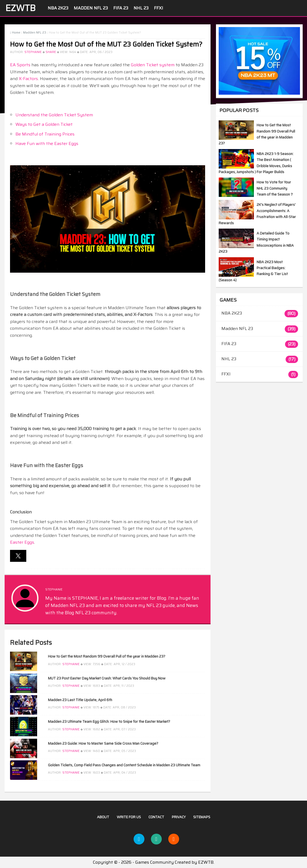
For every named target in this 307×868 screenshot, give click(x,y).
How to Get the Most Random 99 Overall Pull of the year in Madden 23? (107, 656)
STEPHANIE (33, 52)
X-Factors (28, 79)
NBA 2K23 (58, 8)
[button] (18, 556)
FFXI (159, 8)
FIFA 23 (121, 8)
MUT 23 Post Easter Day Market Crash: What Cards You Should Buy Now (107, 678)
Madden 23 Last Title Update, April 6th (80, 700)
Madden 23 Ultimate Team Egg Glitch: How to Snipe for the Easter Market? (109, 722)
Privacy (179, 817)
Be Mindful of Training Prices (45, 134)
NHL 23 (141, 8)
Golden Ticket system (153, 65)
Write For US (129, 817)
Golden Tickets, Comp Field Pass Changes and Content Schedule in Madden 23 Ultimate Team (124, 765)
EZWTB (20, 8)
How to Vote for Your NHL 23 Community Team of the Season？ (275, 188)
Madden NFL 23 (91, 8)
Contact (156, 817)
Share (51, 52)
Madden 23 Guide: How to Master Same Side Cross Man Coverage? (103, 743)
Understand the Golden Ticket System (54, 115)
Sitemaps (202, 817)
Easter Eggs (22, 542)
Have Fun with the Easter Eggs (47, 143)
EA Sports (20, 65)
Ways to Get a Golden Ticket (44, 124)
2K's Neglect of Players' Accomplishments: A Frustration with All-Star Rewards (257, 214)
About (103, 817)
